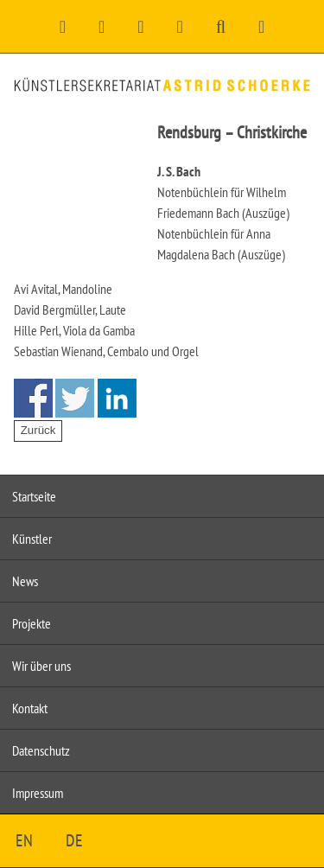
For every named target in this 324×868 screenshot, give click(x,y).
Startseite (34, 496)
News (25, 581)
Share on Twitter (75, 398)
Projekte (32, 623)
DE (74, 840)
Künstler (32, 539)
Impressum (38, 793)
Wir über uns (41, 666)
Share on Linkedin (117, 398)
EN (24, 840)
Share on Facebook (33, 398)
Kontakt (30, 708)
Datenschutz (41, 750)
